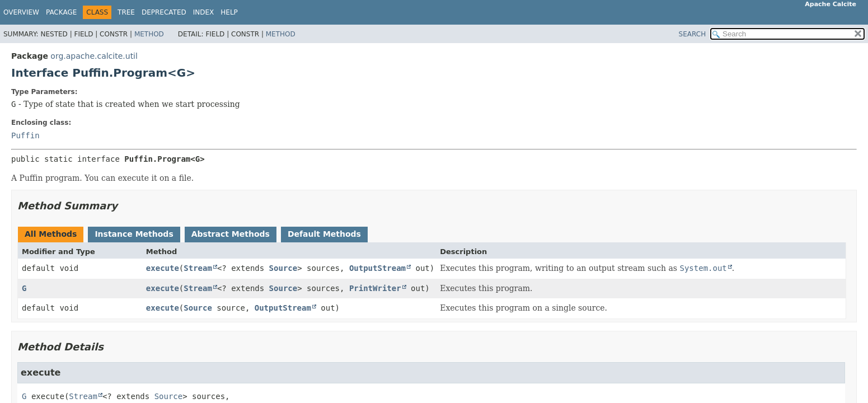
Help (229, 12)
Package (61, 12)
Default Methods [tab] (324, 234)
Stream (198, 268)
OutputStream (377, 268)
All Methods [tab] (51, 234)
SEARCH (693, 34)
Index (204, 12)
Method (149, 34)
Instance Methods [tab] (134, 234)
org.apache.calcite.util (94, 56)
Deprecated (164, 12)
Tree (126, 12)
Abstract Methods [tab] (231, 234)
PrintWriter (375, 288)
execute (163, 268)
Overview (21, 12)
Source (283, 268)
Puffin (25, 135)
